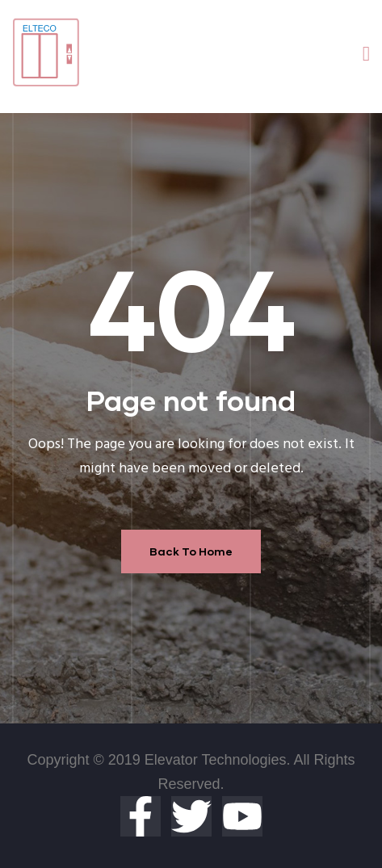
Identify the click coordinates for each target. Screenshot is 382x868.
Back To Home (191, 551)
